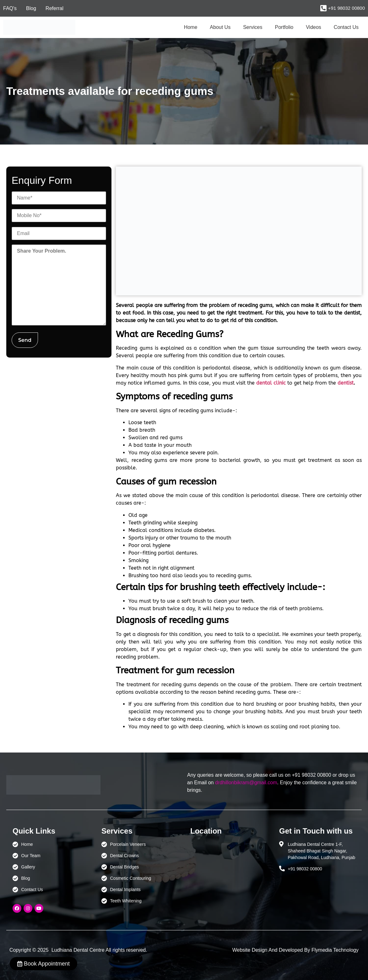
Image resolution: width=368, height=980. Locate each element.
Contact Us (346, 27)
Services (253, 27)
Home (191, 27)
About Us (220, 27)
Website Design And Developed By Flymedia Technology (295, 950)
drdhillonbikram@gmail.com (246, 783)
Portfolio (284, 27)
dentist (346, 383)
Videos (314, 27)
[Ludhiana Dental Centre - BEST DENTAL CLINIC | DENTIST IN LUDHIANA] (228, 871)
